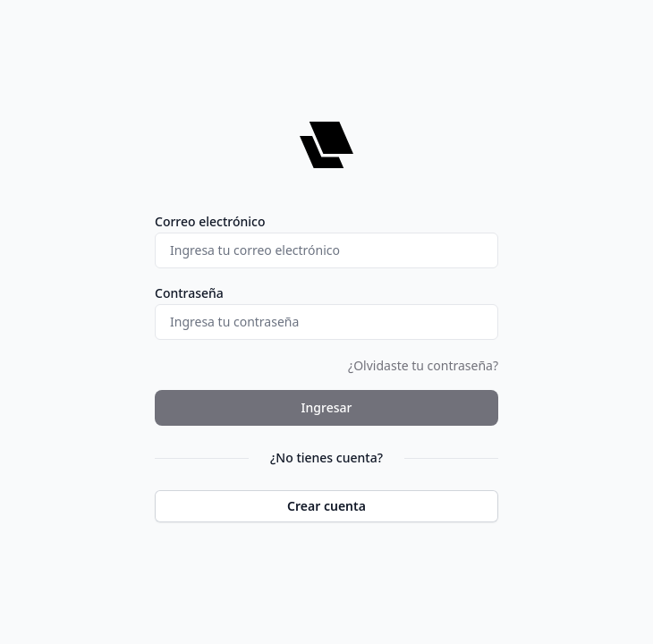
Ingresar (327, 407)
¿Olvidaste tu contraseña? (423, 365)
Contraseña (189, 293)
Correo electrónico (210, 221)
